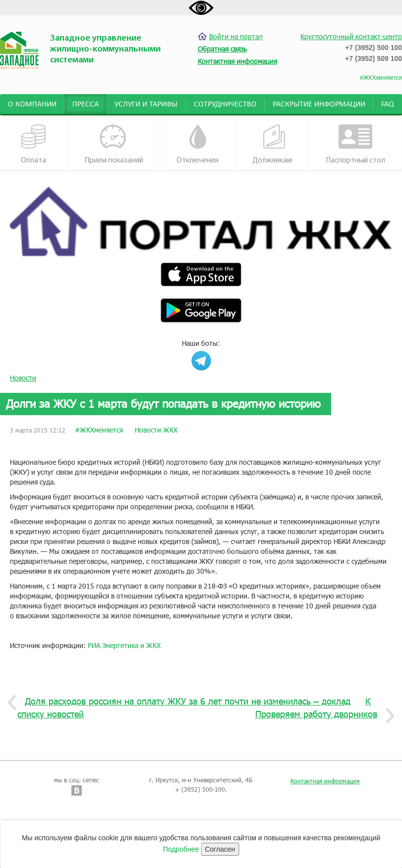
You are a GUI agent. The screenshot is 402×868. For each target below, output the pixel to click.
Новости (23, 378)
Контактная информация (325, 781)
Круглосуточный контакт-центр (351, 36)
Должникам (272, 144)
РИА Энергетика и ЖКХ (124, 645)
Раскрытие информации (319, 105)
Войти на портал (230, 36)
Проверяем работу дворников (320, 714)
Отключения (198, 144)
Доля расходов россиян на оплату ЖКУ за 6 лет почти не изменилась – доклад (184, 702)
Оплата (34, 144)
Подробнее (181, 849)
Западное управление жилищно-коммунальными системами (105, 49)
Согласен (220, 849)
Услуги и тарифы (146, 105)
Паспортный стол (355, 144)
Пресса (86, 105)
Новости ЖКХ (156, 430)
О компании (32, 105)
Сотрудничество (225, 105)
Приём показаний (114, 144)
